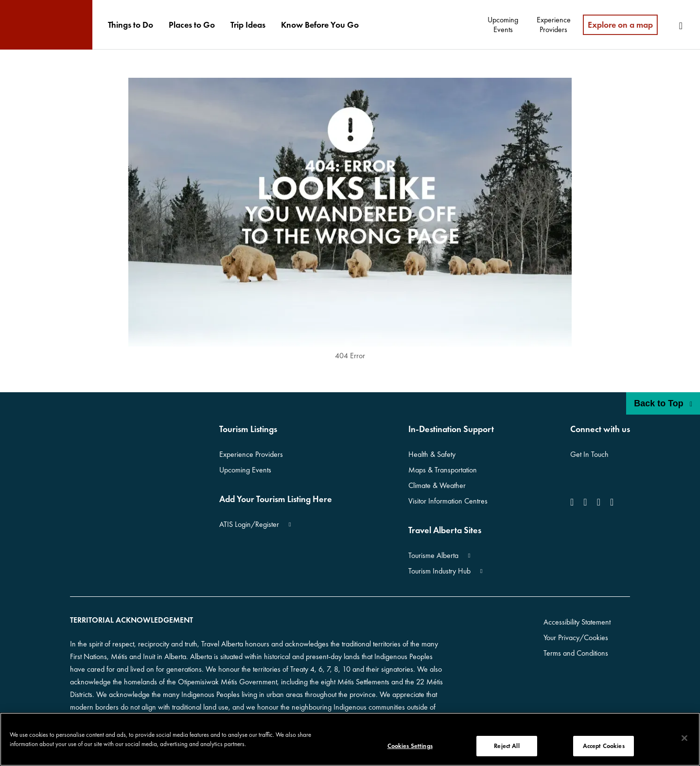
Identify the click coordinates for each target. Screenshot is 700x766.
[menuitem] (131, 25)
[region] (350, 739)
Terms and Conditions (576, 653)
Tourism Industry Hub (439, 571)
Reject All (507, 746)
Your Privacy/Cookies (576, 637)
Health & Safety (432, 454)
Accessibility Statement (577, 622)
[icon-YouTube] (599, 502)
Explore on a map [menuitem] (620, 25)
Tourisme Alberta (433, 555)
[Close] (684, 738)
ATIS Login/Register (249, 524)
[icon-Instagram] (585, 502)
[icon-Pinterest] (612, 502)
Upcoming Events (245, 470)
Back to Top (663, 403)
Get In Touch (589, 454)
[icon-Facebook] (574, 502)
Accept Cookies (604, 746)
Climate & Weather (437, 485)
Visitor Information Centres (448, 501)
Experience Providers (251, 454)
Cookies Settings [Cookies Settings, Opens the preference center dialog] (410, 746)
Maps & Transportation (443, 470)
